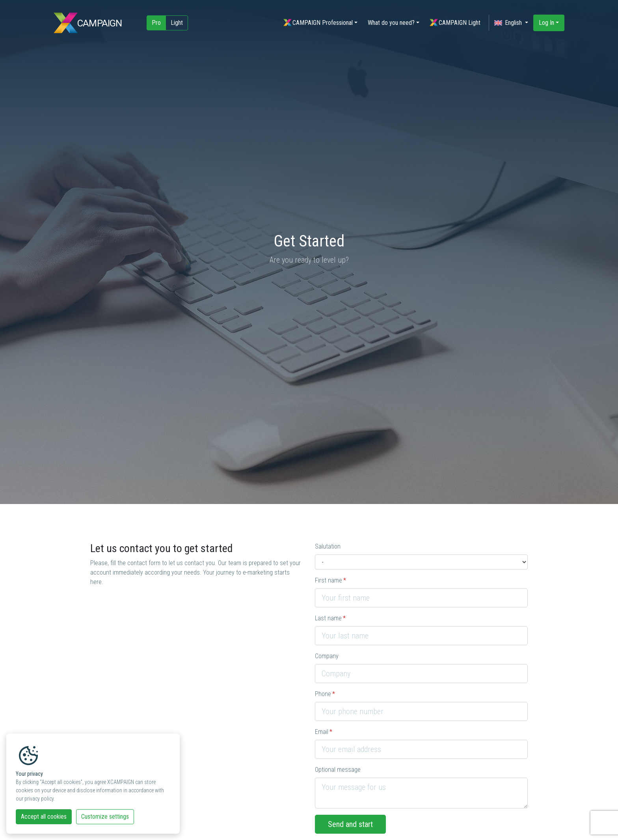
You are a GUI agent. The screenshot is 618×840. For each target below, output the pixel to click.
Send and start (350, 824)
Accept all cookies (44, 817)
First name (329, 580)
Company (327, 656)
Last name (328, 618)
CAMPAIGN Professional (318, 23)
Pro (156, 23)
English (509, 23)
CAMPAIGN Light (455, 23)
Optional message (338, 770)
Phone (323, 694)
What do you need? (391, 23)
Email (322, 732)
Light (177, 23)
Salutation (328, 546)
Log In (546, 23)
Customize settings (105, 817)
